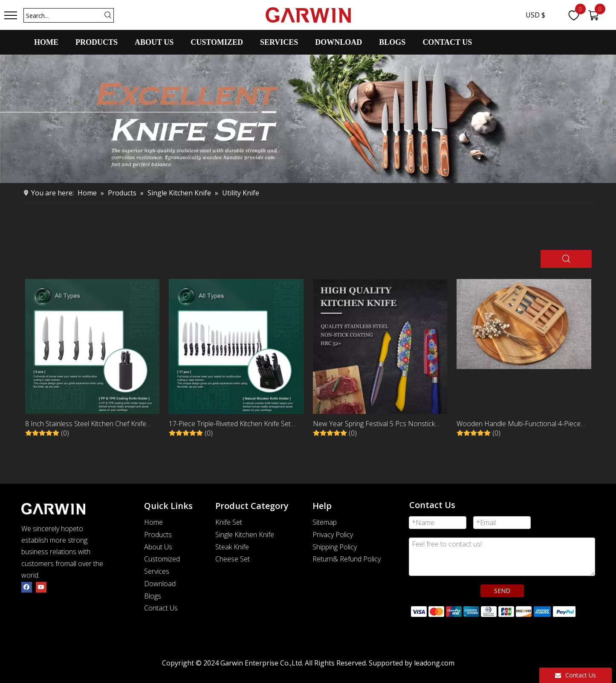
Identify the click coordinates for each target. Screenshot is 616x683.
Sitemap (325, 522)
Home (153, 522)
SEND (502, 591)
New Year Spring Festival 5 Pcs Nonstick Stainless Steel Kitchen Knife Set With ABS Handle (376, 424)
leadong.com (434, 663)
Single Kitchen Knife (245, 535)
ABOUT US (154, 42)
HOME (46, 42)
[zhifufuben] (493, 611)
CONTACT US (447, 42)
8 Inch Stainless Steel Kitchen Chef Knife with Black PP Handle (86, 424)
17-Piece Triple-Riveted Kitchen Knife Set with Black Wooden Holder (230, 424)
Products (158, 535)
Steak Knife (232, 547)
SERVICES (279, 42)
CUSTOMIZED (217, 42)
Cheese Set (233, 559)
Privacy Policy (333, 535)
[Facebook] (27, 587)
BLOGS (392, 42)
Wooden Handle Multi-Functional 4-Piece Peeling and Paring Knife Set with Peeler (519, 424)
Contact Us (161, 608)
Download (160, 584)
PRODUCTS (97, 42)
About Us (158, 547)
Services (157, 571)
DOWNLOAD (338, 42)
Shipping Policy (335, 547)
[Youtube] (41, 587)
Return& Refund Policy (347, 559)
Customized (162, 559)
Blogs (153, 596)
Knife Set (229, 522)
